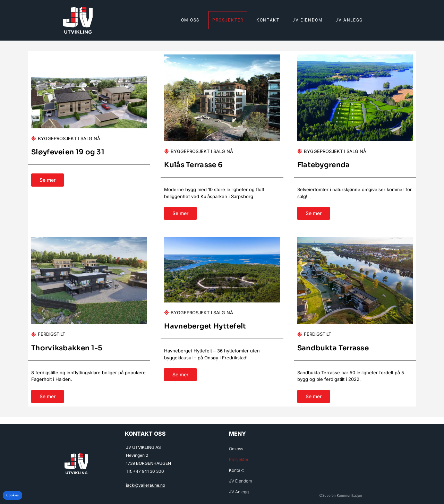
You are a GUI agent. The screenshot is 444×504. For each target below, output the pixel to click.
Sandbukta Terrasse (333, 348)
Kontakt (268, 20)
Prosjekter (228, 20)
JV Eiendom (308, 20)
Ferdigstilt (52, 334)
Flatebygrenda (324, 165)
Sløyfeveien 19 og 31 (68, 152)
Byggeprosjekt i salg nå (69, 138)
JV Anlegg (349, 20)
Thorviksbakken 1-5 (67, 348)
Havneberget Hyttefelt (205, 326)
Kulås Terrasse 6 (193, 165)
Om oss (190, 20)
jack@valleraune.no (146, 485)
